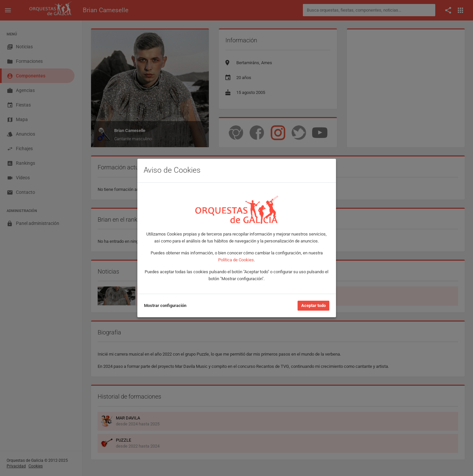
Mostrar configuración (165, 305)
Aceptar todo (313, 305)
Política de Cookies (236, 260)
